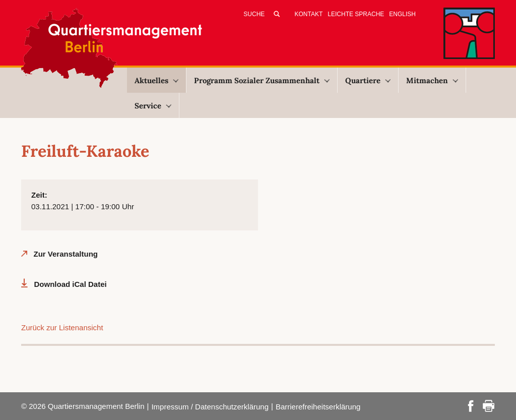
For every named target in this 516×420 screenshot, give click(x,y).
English (402, 14)
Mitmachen (432, 80)
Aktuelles (156, 80)
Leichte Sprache (356, 14)
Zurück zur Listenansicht (62, 327)
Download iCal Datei (71, 284)
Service (153, 106)
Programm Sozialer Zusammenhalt (262, 80)
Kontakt (309, 14)
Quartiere (368, 80)
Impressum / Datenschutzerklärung (210, 407)
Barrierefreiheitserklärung (318, 407)
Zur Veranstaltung (66, 254)
